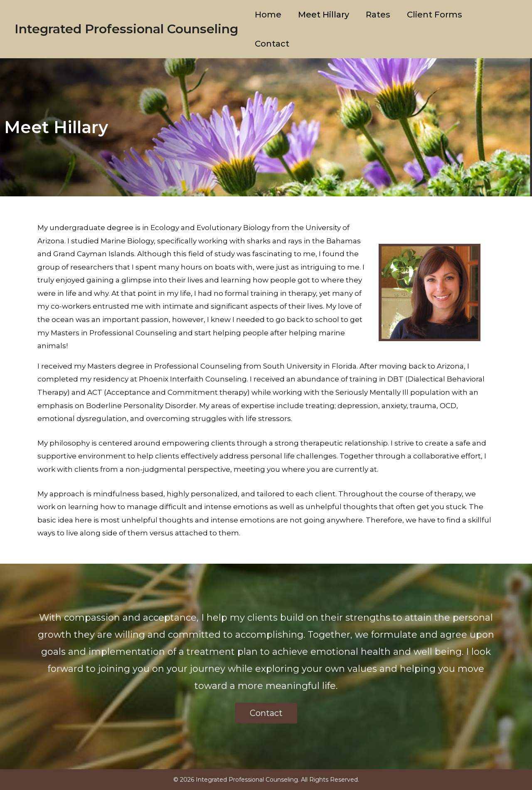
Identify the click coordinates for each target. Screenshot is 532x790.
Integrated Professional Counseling (126, 29)
